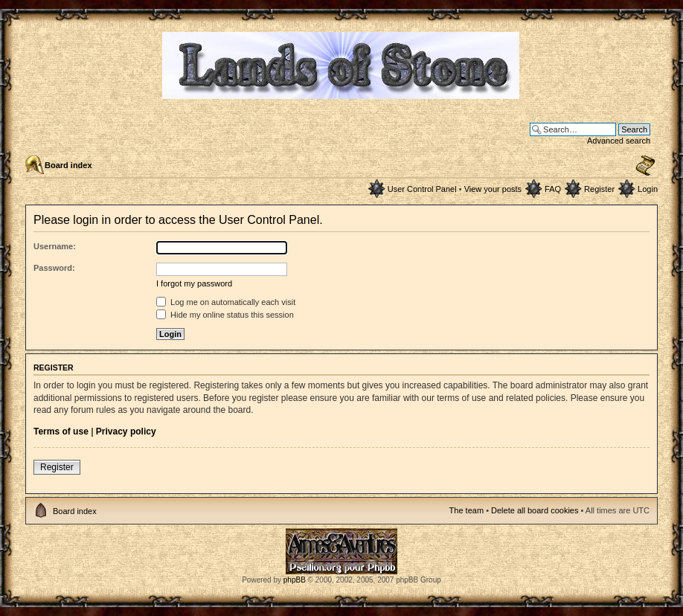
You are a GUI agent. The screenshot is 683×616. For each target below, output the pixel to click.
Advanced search (619, 141)
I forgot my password (194, 283)
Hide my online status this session (225, 315)
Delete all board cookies (535, 510)
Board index (68, 165)
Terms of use (61, 431)
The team (466, 510)
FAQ (553, 189)
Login (648, 189)
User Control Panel (422, 189)
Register (599, 189)
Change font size (645, 166)
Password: (54, 268)
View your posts (493, 189)
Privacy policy (126, 431)
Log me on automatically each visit (226, 302)
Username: (55, 246)
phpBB (295, 580)
